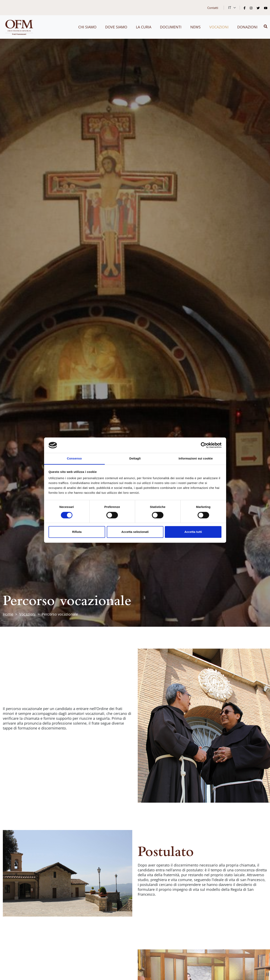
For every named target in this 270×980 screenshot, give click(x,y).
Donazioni (247, 27)
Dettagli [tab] (135, 459)
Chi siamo (87, 27)
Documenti (171, 27)
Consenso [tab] (74, 459)
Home (8, 614)
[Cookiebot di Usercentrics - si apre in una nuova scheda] (204, 445)
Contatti (213, 8)
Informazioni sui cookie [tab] (196, 459)
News (195, 27)
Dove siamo (116, 27)
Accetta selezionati (135, 532)
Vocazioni (219, 27)
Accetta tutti (193, 532)
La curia (144, 27)
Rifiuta (77, 532)
